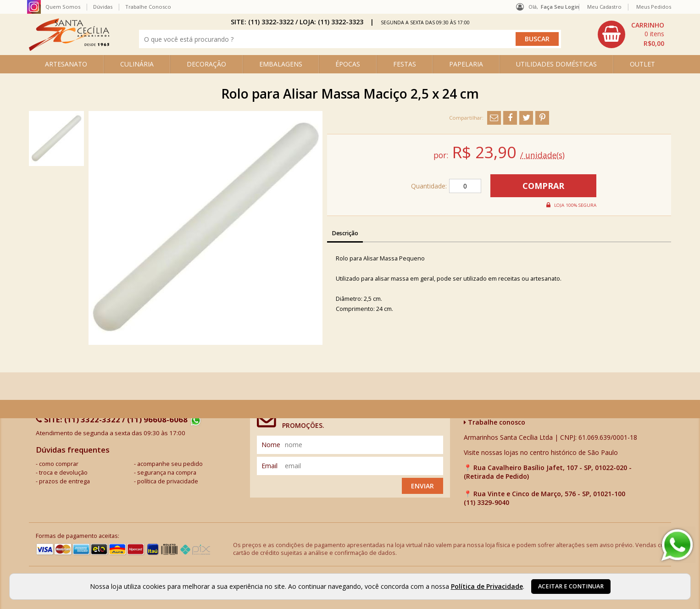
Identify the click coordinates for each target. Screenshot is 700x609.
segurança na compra (167, 473)
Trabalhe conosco (494, 422)
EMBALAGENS (281, 64)
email (269, 466)
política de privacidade (168, 481)
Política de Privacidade (487, 586)
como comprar (59, 464)
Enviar (422, 486)
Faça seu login (560, 7)
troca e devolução (63, 473)
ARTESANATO (66, 64)
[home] (69, 48)
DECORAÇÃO (206, 64)
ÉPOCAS (348, 64)
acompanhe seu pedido (170, 464)
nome (271, 445)
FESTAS (405, 64)
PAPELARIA (466, 64)
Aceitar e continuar (571, 586)
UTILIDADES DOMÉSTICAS (556, 64)
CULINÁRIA (137, 64)
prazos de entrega (64, 481)
